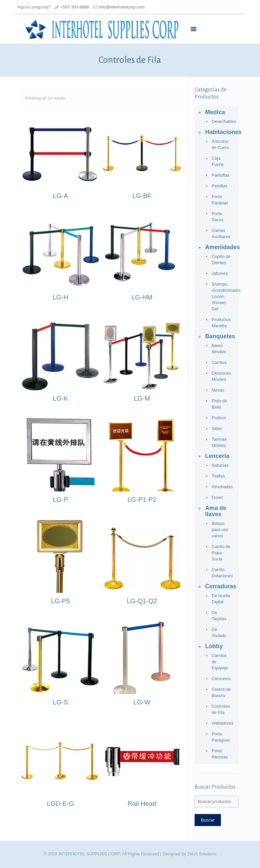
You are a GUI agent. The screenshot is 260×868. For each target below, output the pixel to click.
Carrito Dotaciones (222, 573)
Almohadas (222, 487)
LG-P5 (61, 601)
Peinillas (220, 186)
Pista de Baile (219, 404)
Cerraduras (220, 586)
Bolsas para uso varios (220, 530)
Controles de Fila (221, 709)
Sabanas (220, 465)
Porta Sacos (218, 217)
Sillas (217, 428)
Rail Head (142, 804)
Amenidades (220, 247)
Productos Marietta (221, 323)
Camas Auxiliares (221, 234)
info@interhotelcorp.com (122, 7)
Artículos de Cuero (220, 144)
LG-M (142, 398)
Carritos (219, 362)
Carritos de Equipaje (220, 662)
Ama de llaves (216, 511)
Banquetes (220, 336)
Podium (219, 418)
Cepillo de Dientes (221, 260)
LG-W (142, 702)
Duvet (217, 497)
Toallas (218, 476)
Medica (215, 112)
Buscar (208, 820)
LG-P (60, 500)
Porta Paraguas (221, 737)
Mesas (218, 390)
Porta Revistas (220, 754)
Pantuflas (221, 175)
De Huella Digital (221, 599)
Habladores (222, 723)
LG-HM (142, 297)
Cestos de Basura (221, 692)
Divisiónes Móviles (221, 376)
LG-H (61, 297)
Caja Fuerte (218, 161)
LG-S (60, 702)
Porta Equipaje (220, 200)
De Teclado (219, 633)
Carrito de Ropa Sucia (221, 553)
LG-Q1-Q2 (142, 601)
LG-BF (142, 196)
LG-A (60, 196)
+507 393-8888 (75, 7)
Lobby (214, 646)
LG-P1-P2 (142, 500)
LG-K (60, 398)
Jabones (220, 273)
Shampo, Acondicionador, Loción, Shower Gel (222, 296)
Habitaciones (220, 132)
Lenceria (217, 456)
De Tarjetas (219, 616)
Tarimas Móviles (219, 442)
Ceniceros (221, 679)
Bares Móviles (219, 349)
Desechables (222, 121)
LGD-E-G (60, 804)
